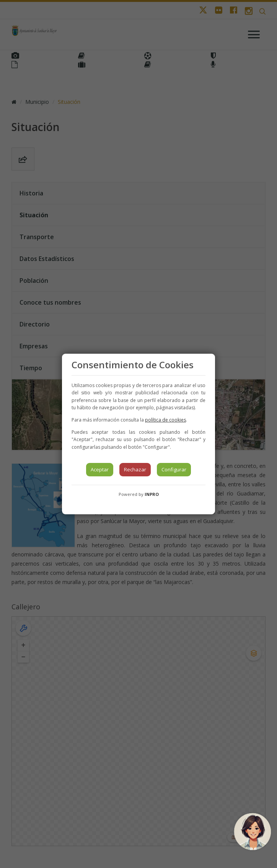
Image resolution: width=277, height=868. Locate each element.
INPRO (152, 494)
